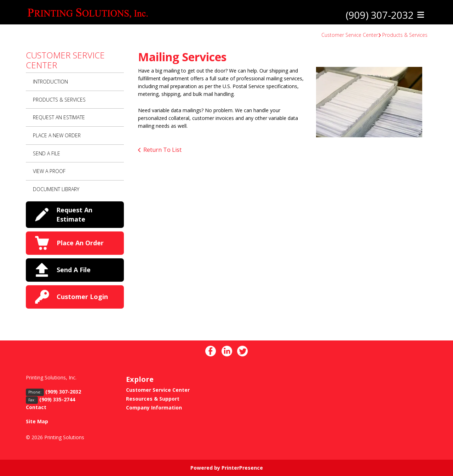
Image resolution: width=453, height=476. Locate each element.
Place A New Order (57, 135)
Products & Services (405, 35)
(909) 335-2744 (57, 399)
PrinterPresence (242, 468)
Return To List (162, 150)
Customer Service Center (350, 35)
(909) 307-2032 (380, 15)
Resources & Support (153, 399)
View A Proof (49, 171)
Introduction (50, 82)
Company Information (154, 408)
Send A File (47, 153)
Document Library (56, 189)
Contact (36, 407)
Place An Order (80, 243)
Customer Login (82, 297)
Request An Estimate (59, 117)
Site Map (37, 421)
